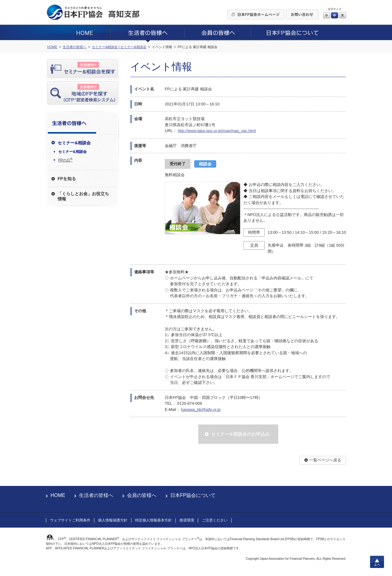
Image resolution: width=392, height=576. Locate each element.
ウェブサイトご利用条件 (70, 520)
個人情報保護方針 (113, 520)
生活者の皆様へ (96, 495)
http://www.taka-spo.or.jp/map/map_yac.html (217, 131)
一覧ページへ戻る (325, 460)
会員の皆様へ (142, 495)
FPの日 (65, 160)
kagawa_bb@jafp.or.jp (201, 409)
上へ (377, 562)
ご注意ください (215, 520)
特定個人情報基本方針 (153, 520)
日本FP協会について (193, 495)
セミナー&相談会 (72, 152)
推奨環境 (187, 520)
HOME (58, 495)
